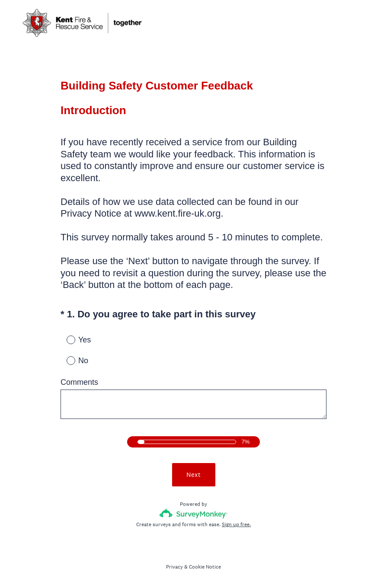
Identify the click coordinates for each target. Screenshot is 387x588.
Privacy (174, 567)
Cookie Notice (205, 567)
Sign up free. (236, 524)
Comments (79, 382)
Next (193, 475)
